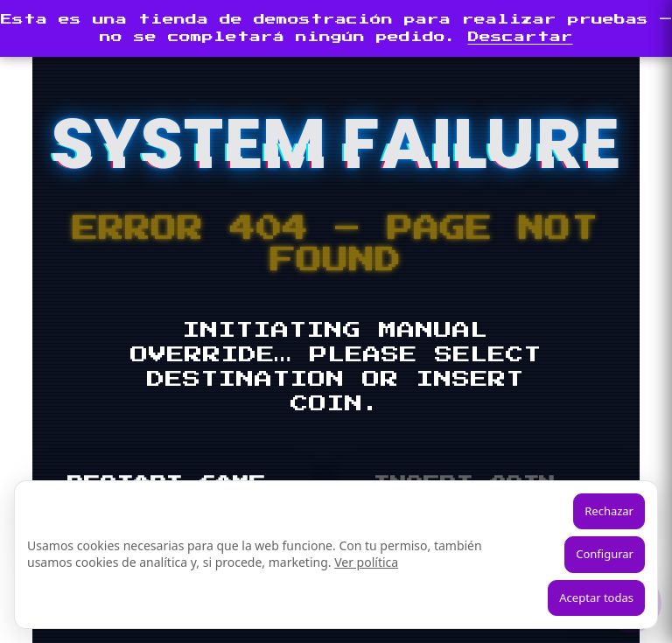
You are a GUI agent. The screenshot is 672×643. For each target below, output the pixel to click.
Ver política (366, 562)
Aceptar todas (596, 598)
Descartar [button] (521, 37)
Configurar (605, 554)
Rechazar (609, 511)
